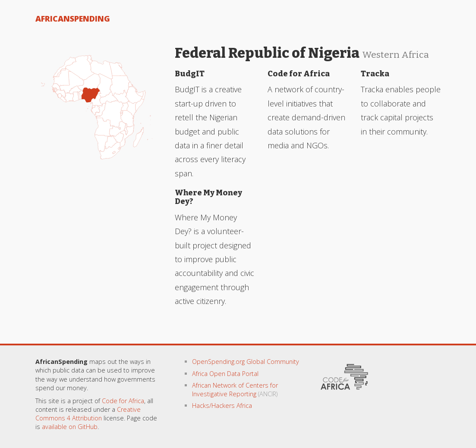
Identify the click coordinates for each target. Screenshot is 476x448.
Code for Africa (123, 401)
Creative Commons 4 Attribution (88, 414)
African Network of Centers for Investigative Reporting (235, 390)
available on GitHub (70, 427)
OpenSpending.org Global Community (246, 362)
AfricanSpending (73, 19)
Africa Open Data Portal (225, 374)
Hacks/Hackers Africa (222, 406)
